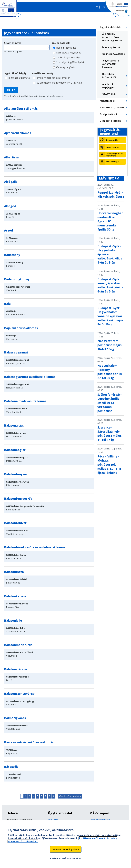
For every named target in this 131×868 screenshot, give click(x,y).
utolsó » (77, 796)
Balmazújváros (15, 718)
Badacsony (12, 255)
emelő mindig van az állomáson (54, 78)
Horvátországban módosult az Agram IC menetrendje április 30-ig (110, 221)
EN (97, 7)
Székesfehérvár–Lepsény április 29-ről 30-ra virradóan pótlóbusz (110, 403)
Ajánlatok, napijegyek (109, 86)
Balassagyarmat (16, 352)
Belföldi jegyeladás (66, 48)
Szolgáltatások (61, 43)
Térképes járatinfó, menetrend (115, 155)
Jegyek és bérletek (110, 27)
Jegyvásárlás (112, 140)
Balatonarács (14, 425)
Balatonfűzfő (14, 572)
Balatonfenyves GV (18, 498)
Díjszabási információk (109, 76)
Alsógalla (11, 182)
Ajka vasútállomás (18, 133)
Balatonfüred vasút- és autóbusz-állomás (35, 547)
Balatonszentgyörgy (19, 694)
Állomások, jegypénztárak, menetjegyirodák (112, 37)
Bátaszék (11, 767)
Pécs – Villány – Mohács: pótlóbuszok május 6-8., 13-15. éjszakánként (110, 464)
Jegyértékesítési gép (15, 73)
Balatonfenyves (16, 474)
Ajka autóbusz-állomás (21, 109)
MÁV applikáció (111, 47)
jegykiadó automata (19, 78)
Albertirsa (11, 157)
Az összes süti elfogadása (66, 852)
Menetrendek (107, 101)
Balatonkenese (15, 596)
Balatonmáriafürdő (18, 645)
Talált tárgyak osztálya (68, 57)
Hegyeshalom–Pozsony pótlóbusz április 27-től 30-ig (110, 372)
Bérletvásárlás (113, 147)
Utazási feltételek (110, 121)
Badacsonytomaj (16, 279)
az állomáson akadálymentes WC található (59, 83)
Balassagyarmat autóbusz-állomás (30, 377)
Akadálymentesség (43, 73)
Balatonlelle (13, 620)
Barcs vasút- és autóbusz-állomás (29, 742)
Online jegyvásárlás (113, 54)
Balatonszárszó (15, 669)
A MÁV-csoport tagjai (100, 820)
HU (103, 7)
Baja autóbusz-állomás (21, 328)
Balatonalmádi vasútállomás (25, 401)
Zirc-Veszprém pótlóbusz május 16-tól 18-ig (109, 345)
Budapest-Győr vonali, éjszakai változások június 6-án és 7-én (110, 285)
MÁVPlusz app (112, 162)
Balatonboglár (15, 450)
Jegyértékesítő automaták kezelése (111, 64)
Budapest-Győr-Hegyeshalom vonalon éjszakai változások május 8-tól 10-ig (110, 316)
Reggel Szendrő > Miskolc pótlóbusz (111, 194)
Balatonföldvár (15, 523)
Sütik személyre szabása (67, 861)
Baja (7, 304)
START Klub (109, 94)
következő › (65, 796)
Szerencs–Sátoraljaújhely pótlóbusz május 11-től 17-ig (109, 434)
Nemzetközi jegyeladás (69, 53)
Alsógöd (10, 206)
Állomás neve (13, 43)
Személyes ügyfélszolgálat (70, 62)
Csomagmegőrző (65, 67)
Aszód (8, 230)
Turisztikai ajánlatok (112, 107)
